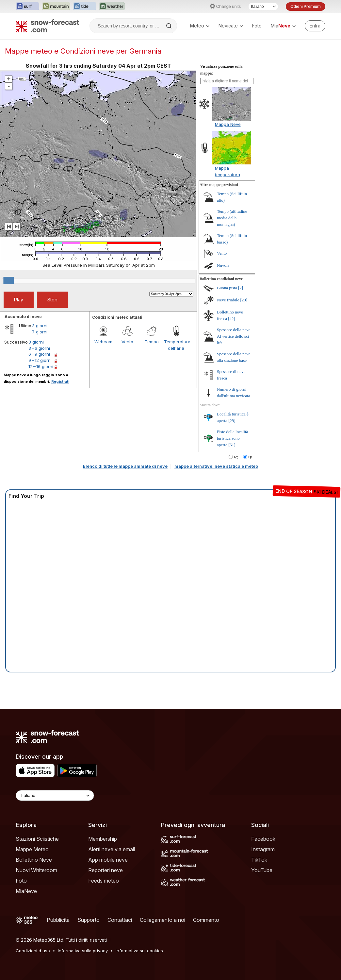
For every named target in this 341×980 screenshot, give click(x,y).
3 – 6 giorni (39, 348)
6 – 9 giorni (39, 354)
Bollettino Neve (34, 860)
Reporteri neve (106, 870)
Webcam (103, 342)
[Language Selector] (55, 795)
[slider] (8, 280)
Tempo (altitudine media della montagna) (232, 218)
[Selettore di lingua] (263, 7)
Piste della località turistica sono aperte (232, 438)
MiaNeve (26, 891)
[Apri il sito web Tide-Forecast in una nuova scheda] (85, 7)
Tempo (152, 342)
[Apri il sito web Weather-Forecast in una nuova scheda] (112, 7)
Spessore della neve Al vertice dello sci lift (234, 336)
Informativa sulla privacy (83, 951)
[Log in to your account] (315, 26)
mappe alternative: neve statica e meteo (216, 466)
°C (236, 458)
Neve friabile (228, 300)
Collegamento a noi (162, 920)
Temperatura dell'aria (176, 345)
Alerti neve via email (112, 849)
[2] (241, 288)
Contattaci (120, 920)
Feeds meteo (104, 881)
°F (250, 458)
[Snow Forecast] (47, 26)
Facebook (263, 839)
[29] (232, 421)
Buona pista (227, 288)
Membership (103, 839)
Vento (127, 342)
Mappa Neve (228, 124)
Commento (206, 920)
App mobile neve (108, 860)
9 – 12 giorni (40, 360)
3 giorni (40, 326)
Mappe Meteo (32, 849)
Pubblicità (58, 920)
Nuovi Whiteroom (36, 870)
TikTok (259, 860)
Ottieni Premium (306, 6)
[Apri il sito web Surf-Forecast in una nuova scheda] (27, 7)
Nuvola (223, 265)
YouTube (262, 870)
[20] (244, 300)
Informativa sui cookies (139, 951)
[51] (232, 445)
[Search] (170, 26)
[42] (232, 319)
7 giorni (40, 332)
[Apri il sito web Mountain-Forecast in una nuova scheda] (56, 7)
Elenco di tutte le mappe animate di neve (125, 466)
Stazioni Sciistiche (37, 839)
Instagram (263, 849)
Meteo (200, 26)
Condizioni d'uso (33, 951)
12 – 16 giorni (41, 366)
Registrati (60, 381)
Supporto (89, 920)
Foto (257, 26)
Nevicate (231, 26)
